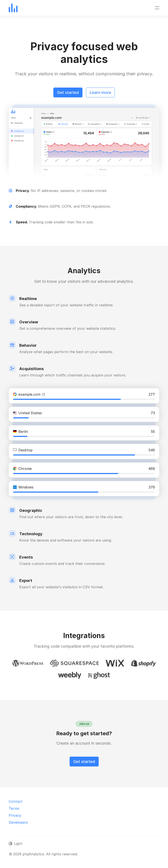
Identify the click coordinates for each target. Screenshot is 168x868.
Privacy (15, 815)
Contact (16, 801)
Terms (14, 808)
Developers (18, 822)
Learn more (100, 92)
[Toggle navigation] (157, 8)
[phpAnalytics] (13, 8)
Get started (68, 92)
